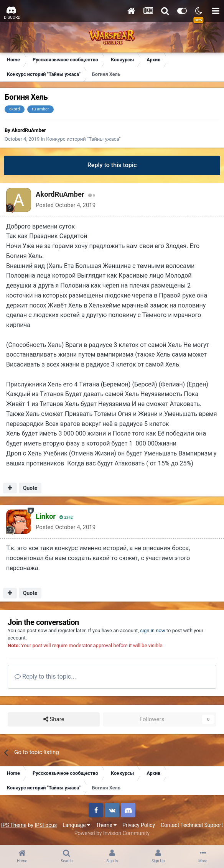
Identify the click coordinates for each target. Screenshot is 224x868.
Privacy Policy (139, 825)
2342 (66, 517)
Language (76, 825)
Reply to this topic (112, 165)
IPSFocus (46, 825)
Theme (106, 825)
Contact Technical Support (192, 825)
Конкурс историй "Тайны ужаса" (83, 139)
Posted (66, 205)
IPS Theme (14, 825)
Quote (30, 488)
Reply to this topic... (45, 676)
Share (54, 719)
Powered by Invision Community (112, 833)
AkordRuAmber (29, 130)
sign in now (153, 630)
